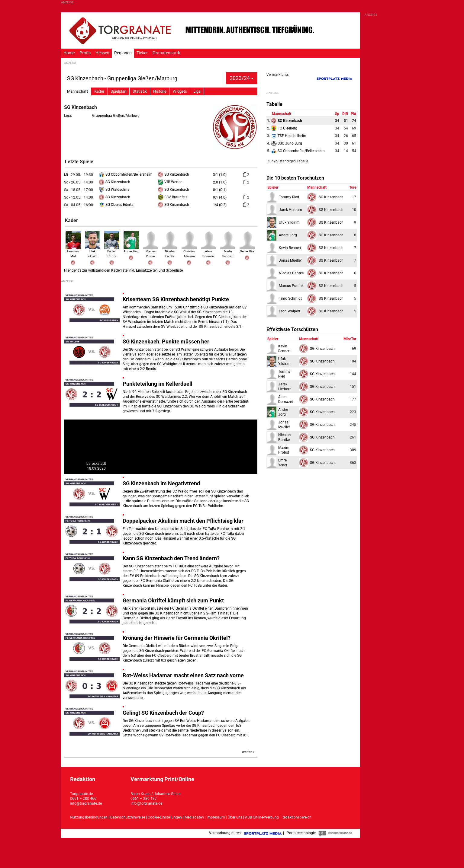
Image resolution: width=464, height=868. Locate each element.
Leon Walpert (290, 311)
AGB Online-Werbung (262, 817)
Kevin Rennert (290, 248)
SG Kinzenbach (173, 174)
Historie (160, 91)
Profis (85, 53)
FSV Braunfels (172, 197)
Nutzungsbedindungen (89, 817)
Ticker (142, 53)
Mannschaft (77, 91)
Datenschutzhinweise (128, 817)
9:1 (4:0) (220, 197)
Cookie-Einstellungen (165, 817)
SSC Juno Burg (287, 143)
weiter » (248, 752)
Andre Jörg (288, 235)
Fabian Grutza (112, 251)
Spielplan (118, 91)
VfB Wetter (170, 182)
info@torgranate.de (86, 803)
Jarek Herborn (290, 210)
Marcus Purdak (150, 251)
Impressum (216, 817)
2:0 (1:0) (220, 182)
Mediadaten (195, 817)
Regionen (123, 53)
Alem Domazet (208, 251)
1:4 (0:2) (220, 205)
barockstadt (96, 464)
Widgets (180, 91)
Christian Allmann (189, 251)
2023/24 (242, 78)
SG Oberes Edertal (117, 205)
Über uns (235, 817)
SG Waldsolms (114, 190)
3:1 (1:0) (220, 175)
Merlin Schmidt (228, 251)
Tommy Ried (289, 197)
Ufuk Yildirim (92, 251)
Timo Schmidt (290, 298)
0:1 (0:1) (220, 190)
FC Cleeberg (284, 128)
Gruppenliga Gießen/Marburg (116, 116)
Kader (99, 91)
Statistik (140, 91)
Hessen (102, 53)
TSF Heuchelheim (289, 136)
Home (69, 53)
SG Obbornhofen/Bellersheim (126, 174)
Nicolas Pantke (170, 251)
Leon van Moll (73, 251)
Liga (197, 91)
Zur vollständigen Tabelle (288, 161)
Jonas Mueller (290, 260)
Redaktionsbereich (296, 817)
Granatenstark (166, 53)
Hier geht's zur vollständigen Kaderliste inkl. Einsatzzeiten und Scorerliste (123, 270)
